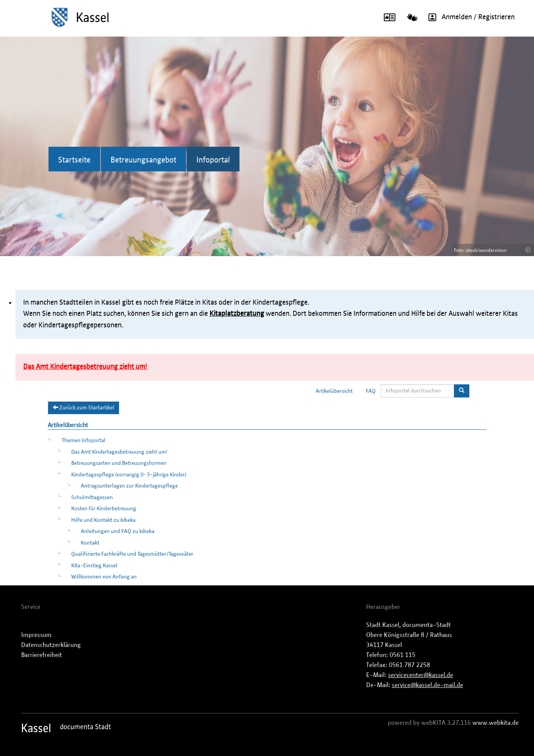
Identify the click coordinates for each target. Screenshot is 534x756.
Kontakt (90, 543)
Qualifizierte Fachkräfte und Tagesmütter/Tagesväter (132, 554)
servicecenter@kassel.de (421, 675)
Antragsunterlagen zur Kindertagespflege (129, 486)
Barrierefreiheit (42, 655)
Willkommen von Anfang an (104, 577)
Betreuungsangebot (143, 160)
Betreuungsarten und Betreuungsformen (119, 463)
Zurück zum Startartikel (84, 407)
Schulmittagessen (92, 498)
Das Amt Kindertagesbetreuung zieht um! (119, 452)
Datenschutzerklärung (51, 645)
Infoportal (213, 160)
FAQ (371, 391)
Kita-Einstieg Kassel (94, 566)
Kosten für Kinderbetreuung (104, 509)
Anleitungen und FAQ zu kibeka (118, 531)
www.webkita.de (495, 723)
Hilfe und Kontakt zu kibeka (103, 520)
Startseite (74, 160)
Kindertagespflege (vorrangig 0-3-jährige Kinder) (129, 475)
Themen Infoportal (84, 441)
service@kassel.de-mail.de (428, 685)
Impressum (36, 635)
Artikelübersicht (334, 391)
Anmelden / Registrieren (469, 17)
